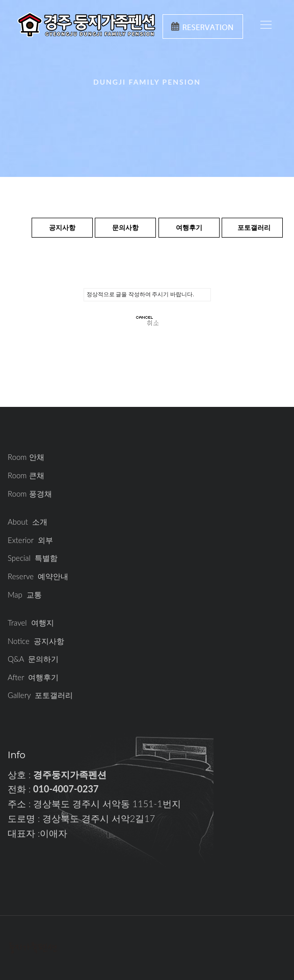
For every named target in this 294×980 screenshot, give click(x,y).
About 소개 (28, 522)
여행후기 (189, 227)
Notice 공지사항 (36, 641)
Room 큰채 (26, 475)
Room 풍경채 (30, 494)
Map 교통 (25, 595)
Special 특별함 (33, 558)
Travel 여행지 (31, 623)
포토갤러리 (254, 227)
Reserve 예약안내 (38, 576)
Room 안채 (26, 457)
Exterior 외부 (30, 540)
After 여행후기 (33, 677)
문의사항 (125, 227)
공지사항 (62, 227)
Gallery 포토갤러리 (40, 695)
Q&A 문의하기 (33, 659)
